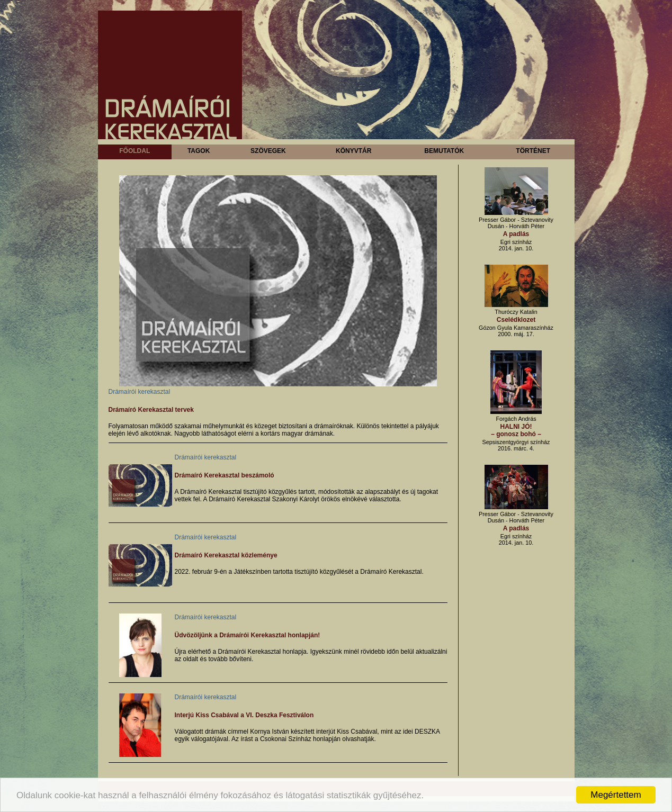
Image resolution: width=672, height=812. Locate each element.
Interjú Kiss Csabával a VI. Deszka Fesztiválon (244, 715)
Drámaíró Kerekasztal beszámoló (225, 475)
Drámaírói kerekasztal (140, 392)
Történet (533, 151)
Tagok (199, 151)
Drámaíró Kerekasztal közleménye (226, 555)
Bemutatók (444, 151)
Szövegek (268, 151)
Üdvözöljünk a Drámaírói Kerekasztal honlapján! (248, 635)
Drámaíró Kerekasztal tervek (151, 410)
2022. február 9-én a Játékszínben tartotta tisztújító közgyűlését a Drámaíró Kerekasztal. (299, 572)
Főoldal (135, 151)
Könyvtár (353, 151)
